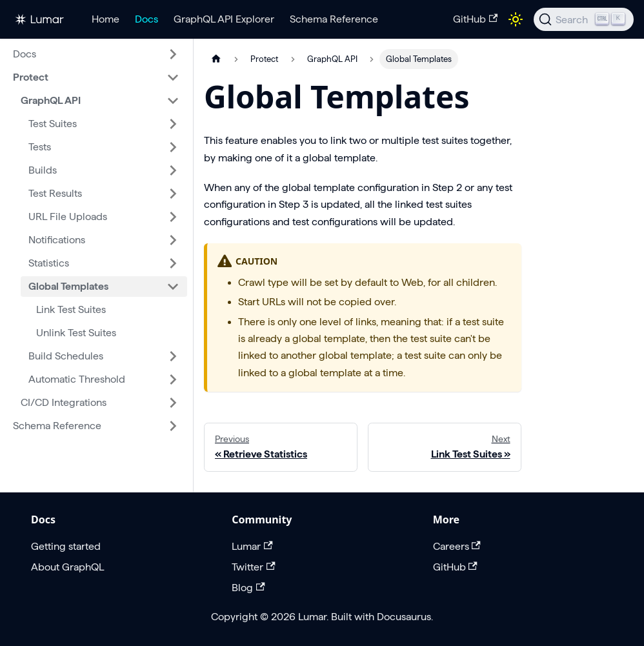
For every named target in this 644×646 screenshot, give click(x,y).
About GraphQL (67, 567)
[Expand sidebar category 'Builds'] (173, 170)
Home (106, 19)
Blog (248, 588)
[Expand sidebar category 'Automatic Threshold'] (173, 379)
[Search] (584, 19)
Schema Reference (334, 19)
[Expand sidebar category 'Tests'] (173, 147)
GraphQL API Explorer (224, 19)
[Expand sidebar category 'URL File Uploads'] (173, 217)
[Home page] (216, 59)
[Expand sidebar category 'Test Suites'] (173, 124)
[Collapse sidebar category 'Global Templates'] (173, 287)
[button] (96, 54)
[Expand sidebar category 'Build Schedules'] (173, 356)
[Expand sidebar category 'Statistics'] (173, 263)
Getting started (66, 546)
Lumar (252, 546)
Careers (457, 546)
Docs (146, 19)
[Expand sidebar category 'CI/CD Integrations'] (173, 403)
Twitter (253, 567)
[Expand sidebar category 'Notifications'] (173, 240)
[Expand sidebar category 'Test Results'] (173, 194)
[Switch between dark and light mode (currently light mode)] (516, 19)
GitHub (475, 19)
